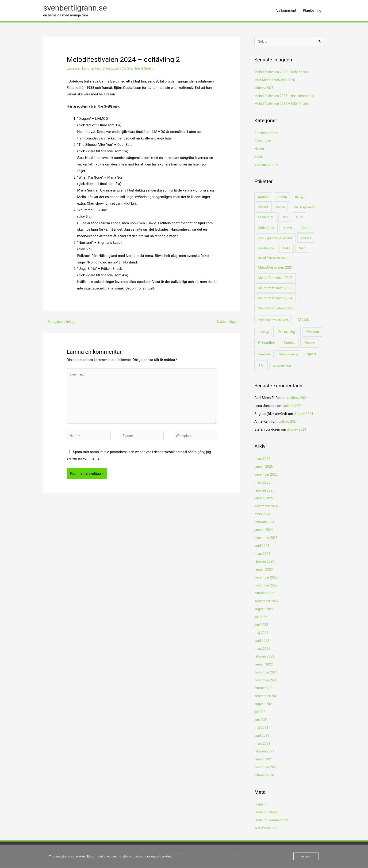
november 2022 (267, 586)
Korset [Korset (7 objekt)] (306, 239)
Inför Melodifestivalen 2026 (276, 81)
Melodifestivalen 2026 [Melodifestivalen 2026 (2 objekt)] (273, 321)
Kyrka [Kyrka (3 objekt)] (286, 250)
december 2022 (267, 579)
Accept (306, 856)
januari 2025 (264, 500)
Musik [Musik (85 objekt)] (303, 321)
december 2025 (267, 476)
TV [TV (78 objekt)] (261, 367)
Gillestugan (113, 69)
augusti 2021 (265, 705)
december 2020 (267, 768)
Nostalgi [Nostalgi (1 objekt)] (263, 333)
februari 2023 (265, 563)
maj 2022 (262, 634)
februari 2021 (265, 753)
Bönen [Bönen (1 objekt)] (281, 208)
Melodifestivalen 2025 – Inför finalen (283, 105)
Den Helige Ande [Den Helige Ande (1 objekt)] (304, 208)
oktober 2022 (265, 594)
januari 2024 (264, 531)
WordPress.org (266, 829)
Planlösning (312, 11)
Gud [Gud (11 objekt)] (299, 218)
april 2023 (262, 547)
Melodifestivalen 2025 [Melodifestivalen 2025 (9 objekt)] (275, 310)
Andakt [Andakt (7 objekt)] (263, 198)
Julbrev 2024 (299, 399)
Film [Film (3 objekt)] (285, 218)
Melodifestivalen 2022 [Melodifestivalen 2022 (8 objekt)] (275, 279)
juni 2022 (262, 626)
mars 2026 (263, 460)
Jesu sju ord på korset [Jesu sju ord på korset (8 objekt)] (275, 239)
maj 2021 (262, 729)
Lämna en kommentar (84, 69)
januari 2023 (264, 571)
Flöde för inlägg (267, 813)
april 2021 (262, 737)
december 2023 (267, 539)
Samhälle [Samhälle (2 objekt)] (264, 356)
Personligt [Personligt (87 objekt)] (287, 333)
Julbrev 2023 (297, 431)
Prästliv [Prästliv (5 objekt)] (290, 344)
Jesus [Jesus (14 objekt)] (306, 229)
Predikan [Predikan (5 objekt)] (312, 333)
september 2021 (267, 697)
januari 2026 (264, 468)
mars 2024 (263, 515)
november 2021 (267, 681)
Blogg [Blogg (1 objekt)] (299, 198)
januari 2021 (264, 761)
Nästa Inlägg (228, 323)
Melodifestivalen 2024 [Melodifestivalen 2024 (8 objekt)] (275, 300)
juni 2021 (262, 721)
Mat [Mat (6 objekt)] (302, 250)
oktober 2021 (265, 689)
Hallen (259, 150)
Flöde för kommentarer (272, 821)
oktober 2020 (265, 776)
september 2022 (267, 602)
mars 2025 (263, 484)
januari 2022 (264, 666)
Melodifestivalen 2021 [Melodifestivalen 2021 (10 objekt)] (276, 269)
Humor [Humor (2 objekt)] (287, 229)
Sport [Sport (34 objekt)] (311, 355)
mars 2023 (263, 555)
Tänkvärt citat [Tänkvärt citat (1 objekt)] (282, 367)
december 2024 (267, 507)
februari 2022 (265, 658)
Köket (259, 158)
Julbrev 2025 (264, 89)
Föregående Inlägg (60, 323)
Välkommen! (286, 11)
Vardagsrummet (267, 166)
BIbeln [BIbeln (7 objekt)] (282, 198)
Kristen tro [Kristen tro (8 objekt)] (266, 250)
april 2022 (262, 642)
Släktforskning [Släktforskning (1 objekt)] (288, 356)
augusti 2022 (265, 610)
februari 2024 (265, 523)
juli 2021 (261, 713)
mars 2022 (263, 650)
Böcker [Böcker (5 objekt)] (263, 208)
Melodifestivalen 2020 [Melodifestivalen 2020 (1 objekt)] (272, 259)
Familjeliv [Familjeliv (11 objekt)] (265, 218)
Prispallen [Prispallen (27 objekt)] (267, 344)
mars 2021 (263, 745)
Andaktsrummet (267, 134)
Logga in (261, 806)
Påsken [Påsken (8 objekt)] (309, 344)
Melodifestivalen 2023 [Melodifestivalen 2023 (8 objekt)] (275, 289)
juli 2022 (261, 618)
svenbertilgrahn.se (77, 8)
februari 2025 (265, 492)
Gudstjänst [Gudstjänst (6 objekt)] (266, 229)
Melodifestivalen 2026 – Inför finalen (283, 73)
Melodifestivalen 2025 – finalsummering (286, 97)
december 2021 (267, 673)
